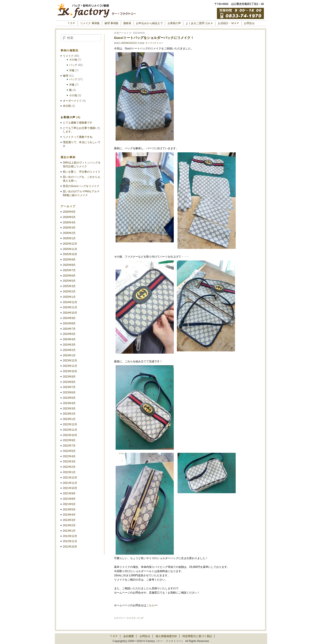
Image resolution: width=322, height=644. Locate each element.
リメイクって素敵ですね (78, 137)
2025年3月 (69, 286)
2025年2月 (69, 292)
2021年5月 (69, 504)
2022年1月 (69, 472)
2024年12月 (70, 302)
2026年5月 (69, 217)
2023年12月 (70, 361)
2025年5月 (69, 281)
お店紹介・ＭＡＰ (229, 23)
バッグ (140, 618)
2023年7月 (69, 387)
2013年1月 (69, 531)
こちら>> (152, 605)
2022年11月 (70, 430)
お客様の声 (174, 23)
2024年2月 (69, 350)
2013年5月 (69, 510)
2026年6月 (69, 212)
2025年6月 (69, 276)
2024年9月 (69, 318)
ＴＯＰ (71, 23)
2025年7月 (69, 270)
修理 (66, 76)
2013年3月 (69, 520)
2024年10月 (70, 313)
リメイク (131, 618)
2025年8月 (69, 265)
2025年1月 (69, 297)
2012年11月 (70, 541)
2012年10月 (70, 547)
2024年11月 (70, 307)
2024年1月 (69, 355)
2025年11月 (70, 249)
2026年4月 (69, 222)
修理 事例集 (111, 23)
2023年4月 (69, 403)
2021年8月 (69, 499)
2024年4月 (69, 339)
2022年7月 (69, 446)
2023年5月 (69, 398)
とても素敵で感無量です (78, 123)
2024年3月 (69, 345)
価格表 (127, 23)
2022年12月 (70, 424)
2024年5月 (69, 334)
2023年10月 (70, 371)
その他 (73, 60)
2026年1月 (69, 238)
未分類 (67, 106)
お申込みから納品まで (149, 23)
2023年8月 (69, 382)
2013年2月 (69, 525)
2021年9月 (69, 493)
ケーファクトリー (154, 43)
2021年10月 (70, 488)
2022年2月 (69, 467)
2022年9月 (69, 440)
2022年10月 (70, 435)
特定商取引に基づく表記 (197, 636)
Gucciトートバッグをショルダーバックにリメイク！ (154, 38)
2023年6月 (69, 392)
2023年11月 (70, 366)
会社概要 (129, 636)
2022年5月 (69, 451)
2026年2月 (69, 233)
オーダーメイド (72, 101)
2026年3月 (69, 228)
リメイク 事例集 (90, 23)
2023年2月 (69, 414)
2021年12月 (70, 478)
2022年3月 (69, 461)
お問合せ (249, 23)
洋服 (72, 70)
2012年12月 (70, 536)
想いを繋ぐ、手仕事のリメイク (82, 172)
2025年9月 (69, 260)
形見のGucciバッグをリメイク (81, 186)
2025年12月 (70, 244)
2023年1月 (69, 419)
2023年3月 (69, 409)
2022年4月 (69, 456)
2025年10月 (70, 254)
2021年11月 (70, 483)
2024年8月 (69, 323)
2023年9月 (69, 377)
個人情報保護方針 (166, 636)
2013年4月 (69, 515)
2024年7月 (69, 329)
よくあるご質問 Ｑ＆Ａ (199, 23)
